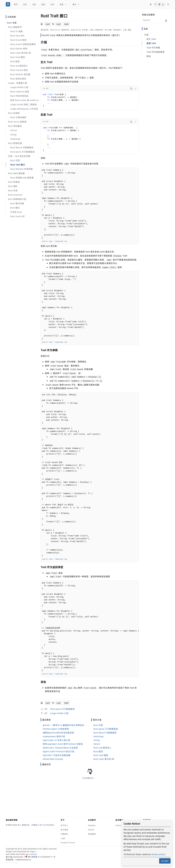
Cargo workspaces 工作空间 (24, 109)
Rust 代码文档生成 (19, 96)
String (13, 135)
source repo (47, 241)
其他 (149, 56)
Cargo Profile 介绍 (19, 87)
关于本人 (64, 825)
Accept (165, 861)
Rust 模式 (15, 208)
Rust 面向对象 (17, 203)
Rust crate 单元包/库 (21, 53)
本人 (20, 825)
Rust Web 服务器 (16, 173)
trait (66, 24)
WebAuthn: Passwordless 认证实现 (60, 748)
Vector (14, 130)
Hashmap (15, 139)
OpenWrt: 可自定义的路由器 (57, 755)
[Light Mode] (156, 4)
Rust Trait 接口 (18, 165)
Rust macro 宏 (17, 216)
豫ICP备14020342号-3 (16, 857)
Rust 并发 (13, 190)
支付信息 (64, 830)
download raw (61, 241)
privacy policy (158, 854)
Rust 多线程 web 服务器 (22, 178)
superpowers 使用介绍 (54, 736)
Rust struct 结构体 (17, 122)
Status (118, 825)
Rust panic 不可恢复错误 (22, 152)
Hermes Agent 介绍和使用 (56, 729)
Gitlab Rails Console (53, 759)
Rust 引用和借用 (18, 117)
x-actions (33, 854)
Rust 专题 (12, 23)
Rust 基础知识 (15, 27)
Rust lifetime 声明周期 (21, 169)
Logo (63, 838)
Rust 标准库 (14, 182)
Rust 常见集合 (15, 126)
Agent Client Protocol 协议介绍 (59, 751)
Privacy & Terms (68, 843)
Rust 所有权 (14, 113)
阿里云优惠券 (148, 15)
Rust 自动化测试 (18, 79)
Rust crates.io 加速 (20, 92)
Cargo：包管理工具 (18, 83)
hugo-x (33, 851)
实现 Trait (151, 43)
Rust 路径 (15, 61)
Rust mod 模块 (18, 57)
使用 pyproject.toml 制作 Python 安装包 (63, 744)
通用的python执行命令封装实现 (58, 733)
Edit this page (12, 862)
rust (48, 24)
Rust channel (15, 195)
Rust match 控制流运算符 (23, 44)
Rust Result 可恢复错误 (22, 147)
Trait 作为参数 (153, 48)
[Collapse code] (136, 89)
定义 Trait (151, 39)
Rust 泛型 (15, 160)
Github (91, 830)
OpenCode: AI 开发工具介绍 (56, 740)
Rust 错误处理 (15, 143)
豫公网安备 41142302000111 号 (40, 857)
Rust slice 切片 (17, 36)
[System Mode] (159, 4)
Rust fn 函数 (16, 31)
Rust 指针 (13, 186)
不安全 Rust (16, 212)
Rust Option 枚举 (19, 49)
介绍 (146, 35)
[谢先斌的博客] (8, 4)
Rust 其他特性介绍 (17, 199)
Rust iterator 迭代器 (20, 74)
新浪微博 (92, 834)
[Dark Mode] (163, 4)
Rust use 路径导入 (19, 66)
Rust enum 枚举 (18, 40)
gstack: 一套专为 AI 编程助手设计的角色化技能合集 (65, 725)
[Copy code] (131, 89)
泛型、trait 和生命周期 (19, 156)
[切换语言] (151, 4)
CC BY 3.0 (42, 825)
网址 (129, 30)
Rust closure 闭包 (19, 70)
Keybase (92, 825)
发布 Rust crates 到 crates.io (24, 100)
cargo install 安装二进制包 (23, 104)
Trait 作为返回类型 (155, 52)
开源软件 (64, 834)
